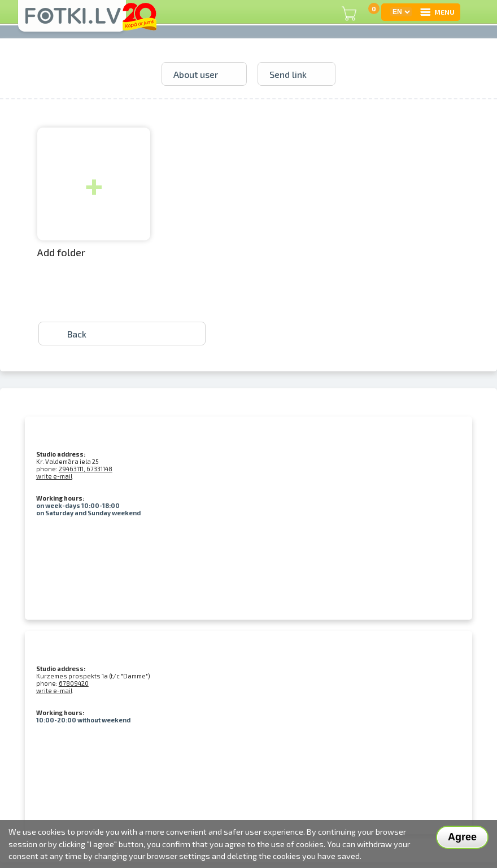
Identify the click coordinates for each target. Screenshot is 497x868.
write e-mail (54, 476)
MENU (437, 12)
